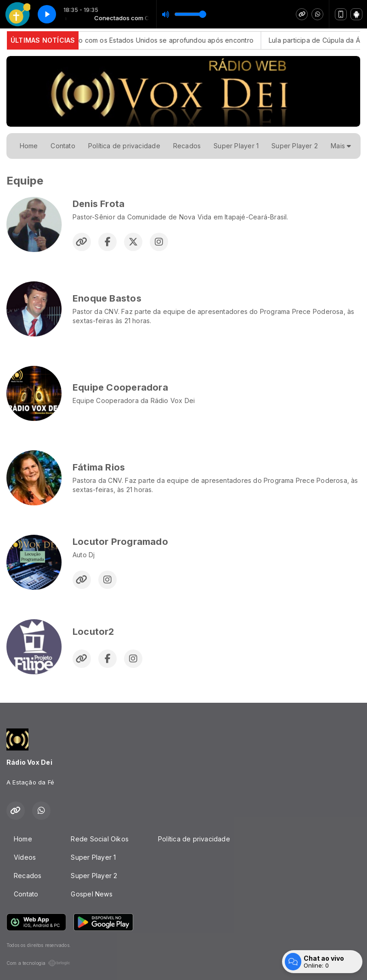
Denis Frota (99, 204)
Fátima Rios (99, 467)
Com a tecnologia (38, 963)
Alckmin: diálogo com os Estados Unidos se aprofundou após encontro (149, 40)
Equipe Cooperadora (120, 387)
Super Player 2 (295, 146)
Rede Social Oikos (100, 839)
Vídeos (25, 857)
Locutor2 (93, 632)
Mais (341, 146)
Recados (187, 146)
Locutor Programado (120, 542)
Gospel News (91, 894)
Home (29, 146)
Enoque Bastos (107, 298)
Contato (63, 146)
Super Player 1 (236, 146)
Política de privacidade (124, 146)
